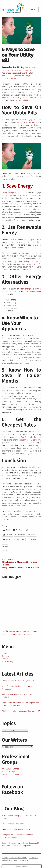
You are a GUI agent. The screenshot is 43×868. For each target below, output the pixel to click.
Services (5, 656)
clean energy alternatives (30, 289)
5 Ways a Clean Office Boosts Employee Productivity (18, 696)
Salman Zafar (30, 67)
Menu (33, 9)
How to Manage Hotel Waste (13, 824)
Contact (5, 659)
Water (14, 78)
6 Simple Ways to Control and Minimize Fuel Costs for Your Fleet (19, 836)
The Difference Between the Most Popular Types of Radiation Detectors (21, 704)
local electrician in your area (27, 217)
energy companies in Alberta (25, 440)
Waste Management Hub (12, 774)
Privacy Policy (7, 662)
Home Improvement (27, 70)
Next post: (21, 566)
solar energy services (30, 264)
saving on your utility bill (29, 467)
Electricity (15, 73)
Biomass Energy (8, 772)
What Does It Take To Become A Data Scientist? (21, 711)
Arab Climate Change (10, 769)
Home (4, 653)
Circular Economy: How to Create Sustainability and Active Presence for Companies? (21, 844)
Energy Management (10, 70)
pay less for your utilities (19, 100)
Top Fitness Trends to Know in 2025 (16, 829)
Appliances (6, 73)
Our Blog (14, 809)
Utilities (34, 76)
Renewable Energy (23, 76)
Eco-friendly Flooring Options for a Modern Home (19, 817)
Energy (23, 73)
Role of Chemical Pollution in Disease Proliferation (17, 688)
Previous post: (21, 561)
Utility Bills (6, 78)
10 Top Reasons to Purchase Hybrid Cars (18, 681)
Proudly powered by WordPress (14, 858)
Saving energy (8, 193)
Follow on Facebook (12, 790)
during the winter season (27, 122)
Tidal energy (11, 303)
